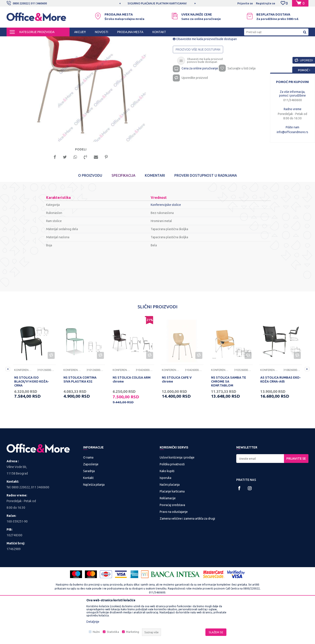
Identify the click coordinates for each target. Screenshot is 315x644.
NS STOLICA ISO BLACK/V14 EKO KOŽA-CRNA (32, 420)
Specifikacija (123, 214)
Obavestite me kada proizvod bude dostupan (205, 76)
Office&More (15, 40)
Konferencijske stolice (123, 40)
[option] (130, 3)
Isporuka (165, 517)
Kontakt (88, 517)
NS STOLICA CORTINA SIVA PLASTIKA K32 (80, 418)
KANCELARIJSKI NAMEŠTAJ (60, 40)
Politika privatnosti (172, 503)
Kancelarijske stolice (94, 40)
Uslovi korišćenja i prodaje (177, 496)
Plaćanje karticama (172, 530)
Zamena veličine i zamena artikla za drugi (187, 557)
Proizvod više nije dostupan (198, 87)
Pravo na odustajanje (174, 550)
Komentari (155, 214)
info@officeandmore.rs (292, 132)
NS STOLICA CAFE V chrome (177, 418)
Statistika (113, 632)
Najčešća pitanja (94, 523)
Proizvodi (33, 40)
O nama (88, 496)
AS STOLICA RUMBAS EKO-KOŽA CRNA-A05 (281, 418)
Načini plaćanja (170, 523)
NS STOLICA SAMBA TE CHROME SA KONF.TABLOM (229, 420)
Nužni (96, 632)
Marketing (133, 632)
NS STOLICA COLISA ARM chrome (132, 418)
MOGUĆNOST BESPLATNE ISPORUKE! (130, 3)
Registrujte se (266, 3)
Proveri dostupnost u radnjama (206, 214)
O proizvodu (90, 214)
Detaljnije (93, 622)
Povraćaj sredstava (172, 544)
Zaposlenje (91, 503)
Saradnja (89, 510)
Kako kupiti (167, 510)
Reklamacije (168, 537)
